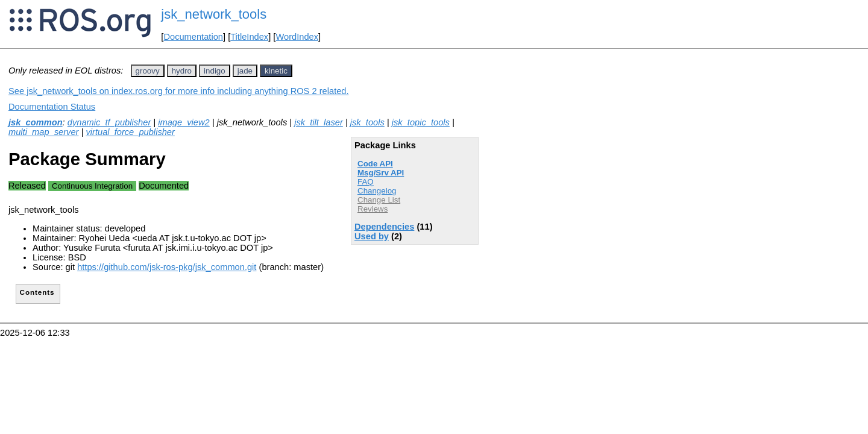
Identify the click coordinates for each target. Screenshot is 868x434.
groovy (148, 71)
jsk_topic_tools (421, 122)
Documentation (193, 37)
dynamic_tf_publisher (109, 122)
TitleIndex (249, 37)
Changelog (377, 191)
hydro (182, 71)
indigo (215, 71)
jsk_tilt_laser (319, 122)
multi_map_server (43, 132)
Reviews (373, 209)
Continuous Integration (92, 186)
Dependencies (384, 227)
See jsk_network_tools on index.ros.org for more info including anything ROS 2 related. (179, 91)
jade (245, 71)
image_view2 (184, 122)
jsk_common (36, 122)
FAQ (366, 182)
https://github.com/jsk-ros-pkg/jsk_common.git (167, 267)
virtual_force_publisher (130, 132)
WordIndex (297, 37)
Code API (375, 164)
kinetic (276, 71)
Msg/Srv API (381, 173)
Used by (372, 236)
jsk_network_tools (214, 14)
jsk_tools (367, 122)
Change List (379, 200)
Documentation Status (52, 107)
